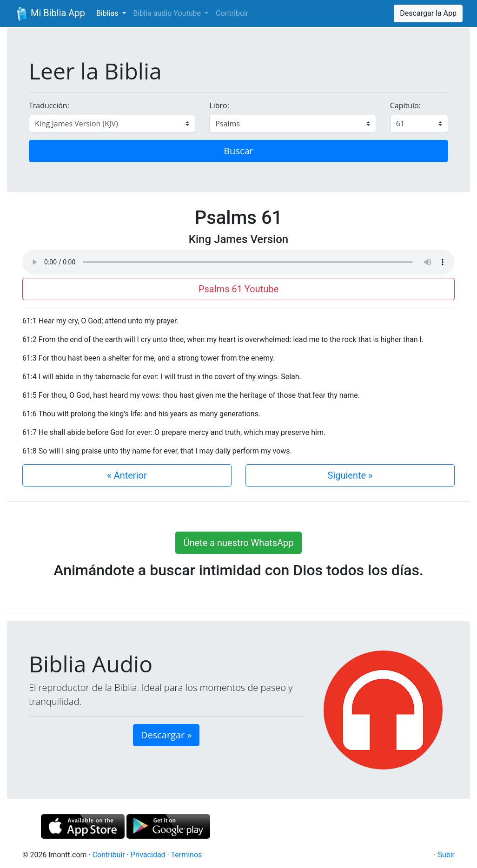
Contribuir (232, 13)
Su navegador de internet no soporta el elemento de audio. (238, 262)
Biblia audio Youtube (168, 13)
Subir (446, 855)
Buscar (238, 151)
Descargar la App (428, 13)
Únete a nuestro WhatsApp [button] (238, 543)
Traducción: (49, 105)
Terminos (186, 855)
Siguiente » (350, 475)
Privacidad (148, 855)
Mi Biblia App (50, 14)
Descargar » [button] (166, 735)
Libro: (219, 105)
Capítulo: (405, 105)
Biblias (108, 13)
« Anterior (127, 475)
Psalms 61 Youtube (238, 289)
